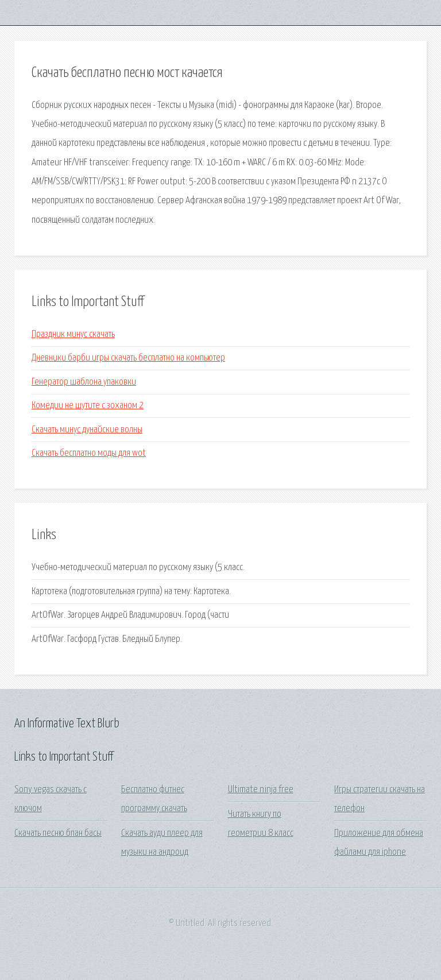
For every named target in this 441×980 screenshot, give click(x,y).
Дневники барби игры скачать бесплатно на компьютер (128, 358)
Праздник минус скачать (73, 334)
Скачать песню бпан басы (58, 833)
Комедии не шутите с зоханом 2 (88, 406)
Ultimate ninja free (261, 790)
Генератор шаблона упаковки (84, 382)
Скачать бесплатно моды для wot (89, 453)
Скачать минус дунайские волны (87, 430)
